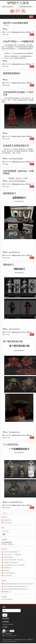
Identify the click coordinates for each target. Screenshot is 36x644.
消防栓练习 (8, 265)
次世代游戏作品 (18, 83)
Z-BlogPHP (24, 640)
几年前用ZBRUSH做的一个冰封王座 (18, 93)
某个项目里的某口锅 (13, 341)
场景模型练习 (9, 193)
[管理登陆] (4, 544)
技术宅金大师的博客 (7, 599)
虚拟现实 (23, 181)
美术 (13, 159)
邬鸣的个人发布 (18, 3)
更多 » (32, 34)
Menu (31, 17)
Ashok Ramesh (6, 641)
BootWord (14, 641)
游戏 (19, 159)
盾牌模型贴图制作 (12, 73)
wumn (24, 32)
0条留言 (30, 32)
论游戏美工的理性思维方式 (16, 146)
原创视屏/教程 (17, 32)
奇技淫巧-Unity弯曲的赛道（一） (16, 24)
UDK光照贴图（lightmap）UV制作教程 (18, 172)
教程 (21, 159)
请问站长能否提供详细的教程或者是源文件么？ (16, 586)
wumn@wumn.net (12, 636)
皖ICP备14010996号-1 (8, 640)
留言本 (12, 631)
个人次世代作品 (11, 444)
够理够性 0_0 (7, 592)
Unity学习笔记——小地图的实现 (18, 41)
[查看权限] (11, 544)
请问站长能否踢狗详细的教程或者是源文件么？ (16, 589)
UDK (10, 159)
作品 (19, 252)
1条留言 (30, 162)
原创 (16, 159)
